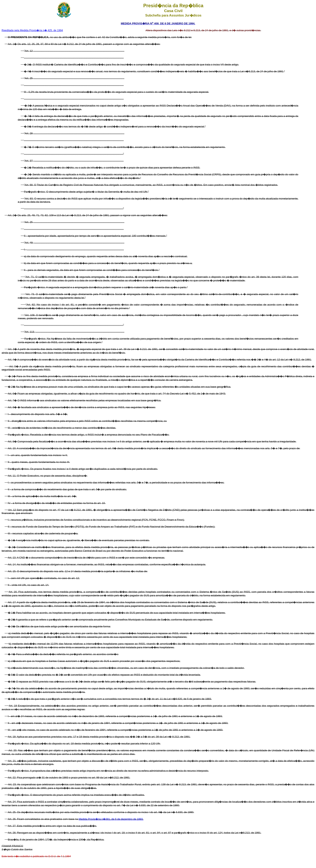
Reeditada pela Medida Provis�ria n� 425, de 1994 (32, 30)
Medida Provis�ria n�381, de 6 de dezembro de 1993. (111, 819)
